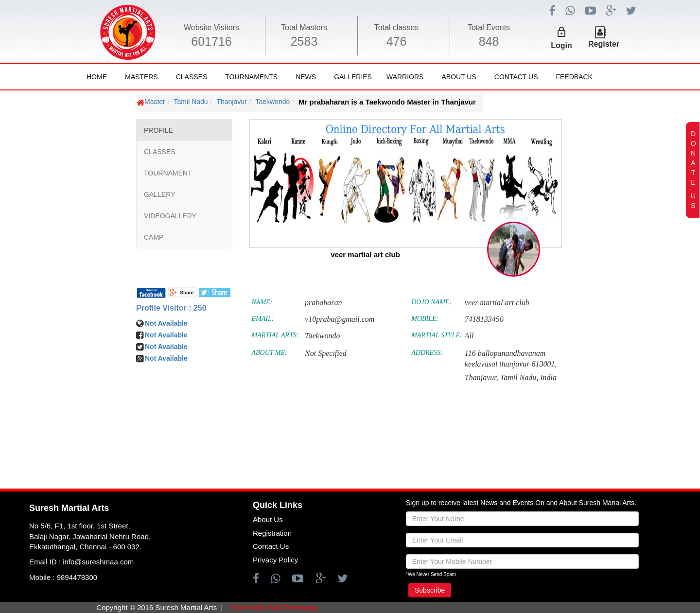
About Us (459, 77)
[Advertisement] (66, 384)
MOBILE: (425, 319)
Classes (192, 77)
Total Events (489, 27)
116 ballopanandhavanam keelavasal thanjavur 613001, (511, 359)
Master (155, 102)
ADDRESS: (427, 353)
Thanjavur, (481, 377)
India (548, 377)
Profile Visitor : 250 (171, 308)
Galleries (353, 77)
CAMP (154, 237)
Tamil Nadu (191, 102)
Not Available (166, 323)
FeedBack (574, 77)
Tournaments (251, 77)
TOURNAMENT (168, 173)
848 (489, 41)
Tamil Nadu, (519, 377)
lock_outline (561, 32)
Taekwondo (272, 102)
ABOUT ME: (270, 353)
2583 (304, 41)
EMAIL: (263, 319)
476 (397, 41)
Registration (272, 533)
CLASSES (160, 152)
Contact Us (516, 77)
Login (561, 45)
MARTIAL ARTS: (275, 335)
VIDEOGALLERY (170, 216)
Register (604, 44)
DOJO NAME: (431, 302)
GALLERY (159, 194)
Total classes (397, 27)
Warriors (405, 77)
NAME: (262, 302)
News (306, 77)
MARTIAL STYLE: (437, 335)
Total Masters (304, 27)
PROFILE (158, 130)
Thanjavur (231, 102)
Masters (141, 77)
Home (97, 77)
